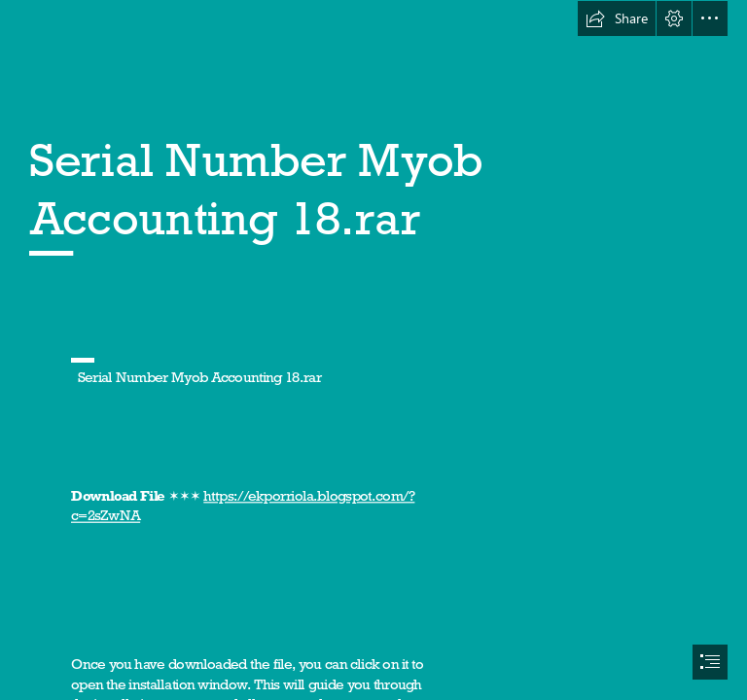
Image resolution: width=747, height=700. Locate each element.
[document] (373, 350)
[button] (617, 18)
